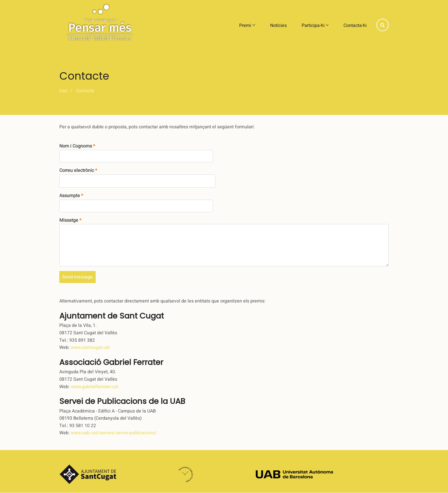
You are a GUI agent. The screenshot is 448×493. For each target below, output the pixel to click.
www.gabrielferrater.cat (95, 387)
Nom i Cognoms (76, 146)
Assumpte (70, 196)
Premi (247, 25)
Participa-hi (315, 25)
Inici (63, 91)
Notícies (278, 25)
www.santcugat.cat (90, 347)
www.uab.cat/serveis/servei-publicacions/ (114, 433)
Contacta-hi (355, 25)
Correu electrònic (77, 170)
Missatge (69, 220)
